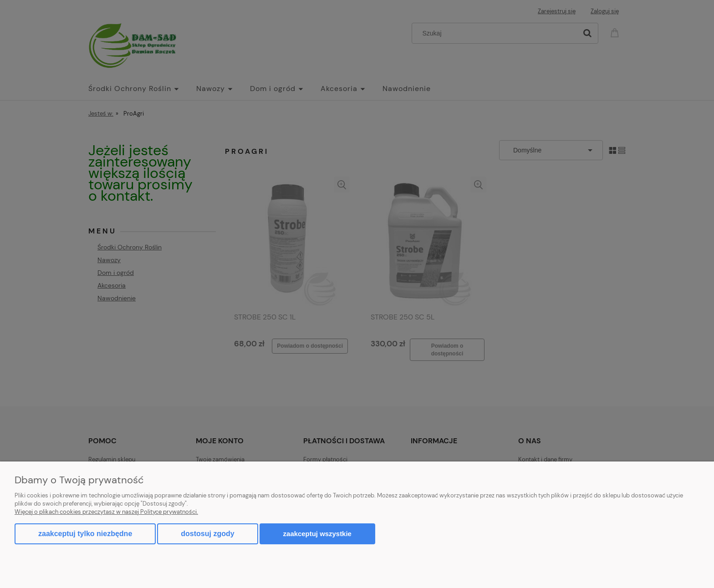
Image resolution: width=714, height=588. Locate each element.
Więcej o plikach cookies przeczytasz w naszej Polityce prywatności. (106, 512)
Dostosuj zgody (207, 534)
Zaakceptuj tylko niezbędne (85, 534)
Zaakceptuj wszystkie (317, 534)
